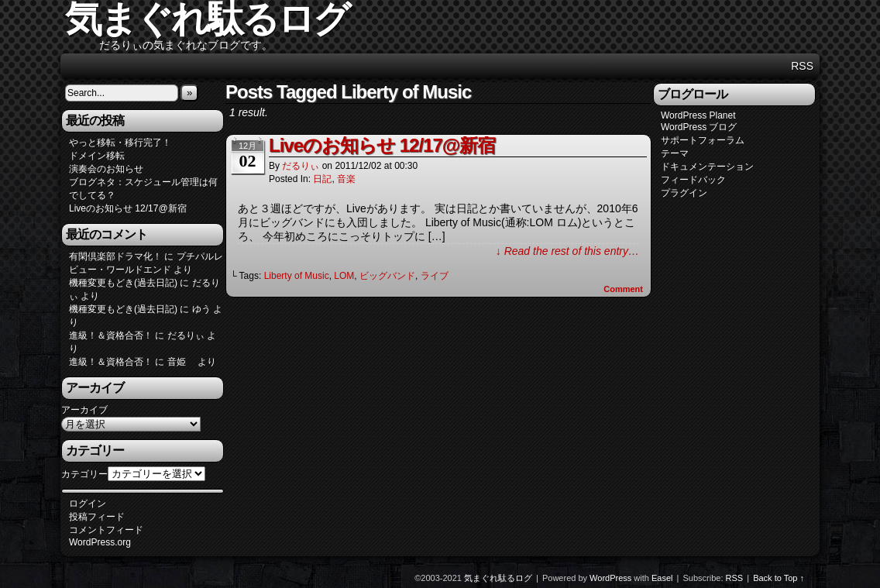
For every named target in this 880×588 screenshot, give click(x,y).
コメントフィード (106, 530)
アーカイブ (84, 410)
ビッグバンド (387, 276)
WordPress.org (100, 542)
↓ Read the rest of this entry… (567, 251)
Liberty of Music (297, 276)
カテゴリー (84, 474)
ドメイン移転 (97, 156)
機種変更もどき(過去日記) (123, 283)
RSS (802, 66)
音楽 (346, 179)
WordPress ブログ (699, 127)
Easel (662, 578)
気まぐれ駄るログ (498, 578)
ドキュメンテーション (707, 167)
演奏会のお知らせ (106, 169)
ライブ (435, 276)
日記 (322, 179)
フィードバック (693, 180)
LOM (344, 276)
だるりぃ (301, 166)
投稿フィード (97, 517)
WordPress (610, 578)
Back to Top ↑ (779, 578)
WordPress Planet (698, 115)
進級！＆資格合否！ (111, 335)
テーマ (675, 153)
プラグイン (684, 193)
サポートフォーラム (703, 140)
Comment (623, 289)
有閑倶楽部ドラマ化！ (115, 256)
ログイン (88, 504)
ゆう (201, 309)
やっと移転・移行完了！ (120, 143)
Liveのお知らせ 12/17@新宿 (128, 208)
